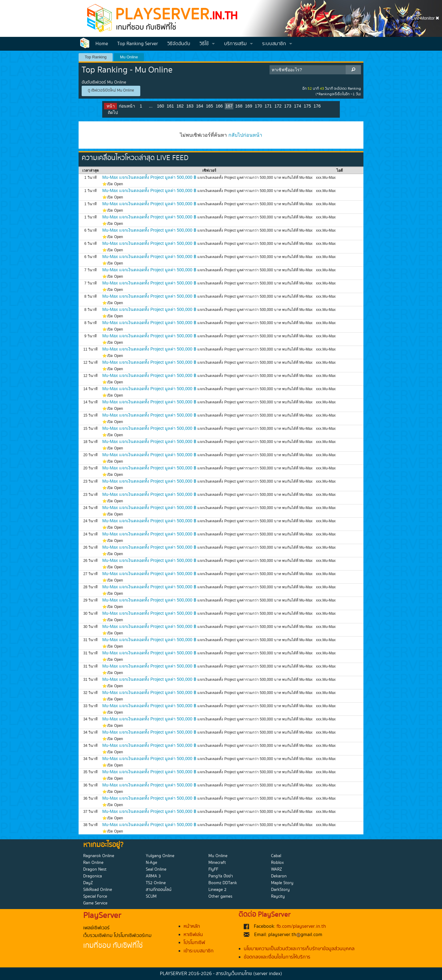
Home (102, 44)
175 (307, 106)
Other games (220, 896)
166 (219, 106)
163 (190, 106)
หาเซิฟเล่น (193, 935)
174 (298, 106)
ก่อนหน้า (127, 106)
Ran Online (93, 863)
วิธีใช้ (204, 44)
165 (209, 106)
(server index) (268, 974)
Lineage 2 (217, 890)
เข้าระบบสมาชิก (199, 951)
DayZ (88, 883)
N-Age (151, 863)
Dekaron (279, 876)
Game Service (95, 903)
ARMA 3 (153, 876)
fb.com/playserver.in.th (301, 926)
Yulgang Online (160, 856)
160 (160, 106)
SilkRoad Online (98, 890)
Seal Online (156, 869)
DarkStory (280, 890)
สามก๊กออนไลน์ (159, 890)
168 (239, 106)
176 (317, 106)
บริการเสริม (235, 44)
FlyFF (213, 869)
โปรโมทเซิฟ (194, 943)
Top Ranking (96, 57)
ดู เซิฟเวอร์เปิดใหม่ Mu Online (111, 90)
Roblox (277, 863)
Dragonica (93, 876)
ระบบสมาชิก (274, 44)
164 (200, 106)
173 (288, 106)
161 (170, 106)
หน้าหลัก (192, 926)
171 (268, 106)
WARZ (277, 869)
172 (278, 106)
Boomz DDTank (223, 883)
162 (180, 106)
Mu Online (129, 57)
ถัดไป (113, 112)
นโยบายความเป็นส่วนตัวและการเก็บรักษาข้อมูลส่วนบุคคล (299, 949)
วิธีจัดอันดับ (179, 44)
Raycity (278, 896)
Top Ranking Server (138, 44)
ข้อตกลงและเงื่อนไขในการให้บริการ (277, 957)
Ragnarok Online (99, 856)
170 (258, 106)
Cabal (276, 856)
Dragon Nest (95, 869)
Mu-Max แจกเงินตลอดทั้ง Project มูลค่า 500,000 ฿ (149, 177)
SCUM (151, 896)
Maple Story (282, 883)
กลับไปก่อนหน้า (245, 135)
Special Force (95, 896)
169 (248, 106)
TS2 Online (156, 883)
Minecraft (217, 863)
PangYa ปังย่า (221, 876)
